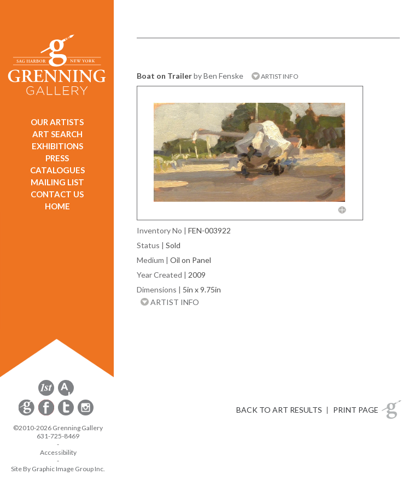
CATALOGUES (57, 170)
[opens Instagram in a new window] (86, 414)
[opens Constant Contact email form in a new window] (27, 414)
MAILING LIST (57, 182)
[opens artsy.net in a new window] (66, 394)
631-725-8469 (58, 436)
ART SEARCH (57, 134)
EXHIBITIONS (57, 146)
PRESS (57, 158)
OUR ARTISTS (57, 122)
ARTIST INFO (275, 76)
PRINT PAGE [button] (356, 410)
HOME (57, 206)
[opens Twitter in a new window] (67, 414)
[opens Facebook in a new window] (47, 414)
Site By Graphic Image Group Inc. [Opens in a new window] (58, 469)
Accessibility (58, 452)
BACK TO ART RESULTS (279, 410)
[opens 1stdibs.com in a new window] (46, 394)
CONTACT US (57, 194)
